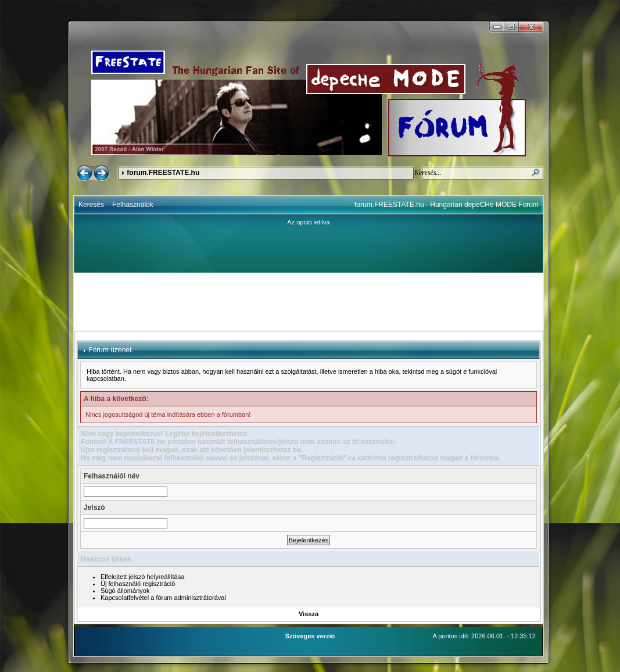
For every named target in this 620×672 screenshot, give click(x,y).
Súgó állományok (125, 591)
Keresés (91, 205)
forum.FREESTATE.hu (163, 173)
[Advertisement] (309, 302)
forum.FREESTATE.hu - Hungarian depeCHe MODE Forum (447, 205)
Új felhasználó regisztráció (138, 584)
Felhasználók (133, 205)
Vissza (309, 614)
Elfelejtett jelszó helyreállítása (142, 577)
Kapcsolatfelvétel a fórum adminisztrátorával (163, 598)
